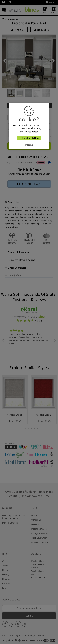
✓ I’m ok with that (29, 138)
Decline (29, 145)
